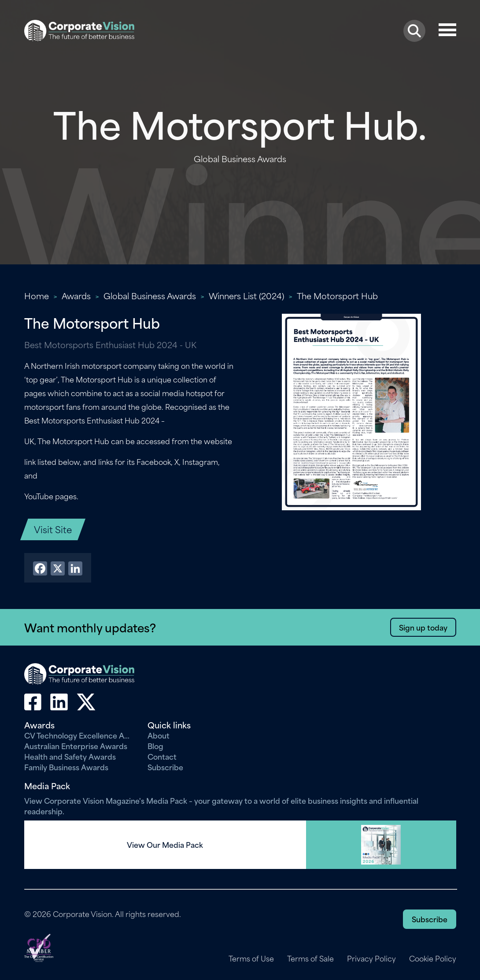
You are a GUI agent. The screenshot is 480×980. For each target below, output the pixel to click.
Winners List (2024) (246, 295)
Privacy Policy (371, 958)
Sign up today (423, 627)
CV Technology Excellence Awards (79, 735)
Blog (155, 746)
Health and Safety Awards (70, 756)
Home (37, 295)
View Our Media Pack (165, 845)
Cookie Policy (433, 958)
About (159, 735)
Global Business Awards (150, 295)
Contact (162, 756)
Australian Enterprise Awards (76, 746)
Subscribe (165, 767)
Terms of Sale (310, 958)
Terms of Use (251, 958)
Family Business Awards (66, 767)
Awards (76, 295)
